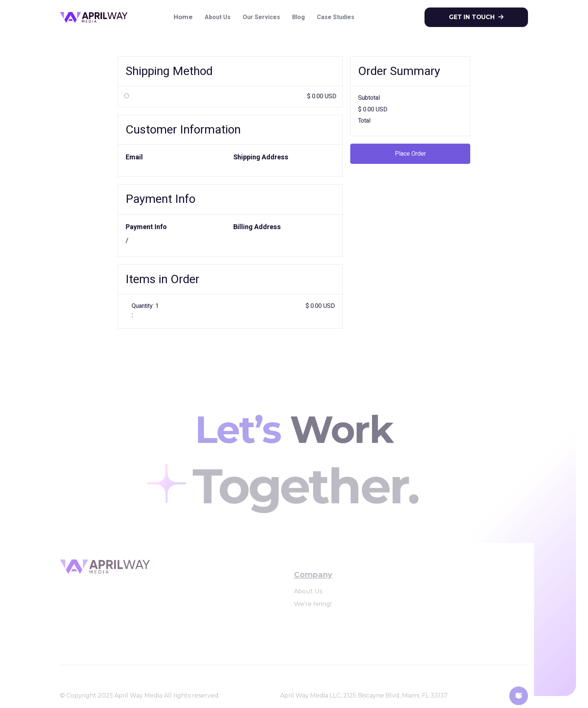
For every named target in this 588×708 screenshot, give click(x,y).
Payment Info (146, 227)
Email (134, 157)
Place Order (410, 154)
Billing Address (257, 227)
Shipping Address (261, 157)
